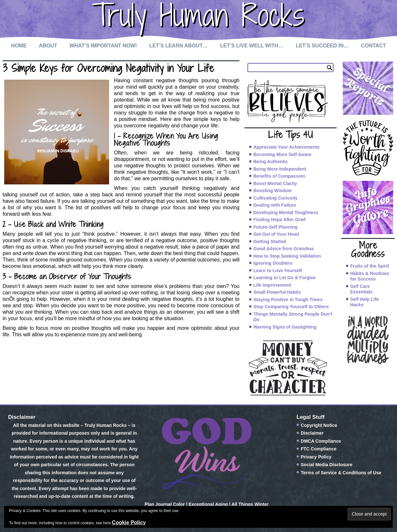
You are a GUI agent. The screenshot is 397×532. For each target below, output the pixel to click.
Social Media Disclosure (327, 465)
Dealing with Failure (275, 205)
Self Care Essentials (361, 289)
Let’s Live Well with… (252, 46)
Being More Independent (280, 169)
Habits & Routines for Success (370, 276)
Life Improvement (272, 285)
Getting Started (270, 241)
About (48, 46)
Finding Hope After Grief (280, 220)
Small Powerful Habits (277, 292)
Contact (374, 46)
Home (19, 46)
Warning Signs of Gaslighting (285, 327)
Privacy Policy (316, 457)
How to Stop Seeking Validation (287, 256)
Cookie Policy (129, 522)
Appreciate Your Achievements (286, 147)
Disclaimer (312, 433)
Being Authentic (271, 162)
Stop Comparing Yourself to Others (291, 307)
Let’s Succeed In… (322, 46)
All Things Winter (250, 504)
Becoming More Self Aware (282, 154)
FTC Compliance (319, 449)
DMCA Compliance (321, 441)
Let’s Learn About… (178, 46)
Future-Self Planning (275, 227)
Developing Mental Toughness (286, 212)
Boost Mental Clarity (275, 183)
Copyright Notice (319, 425)
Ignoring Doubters (273, 263)
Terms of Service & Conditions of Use (341, 473)
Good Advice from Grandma (283, 249)
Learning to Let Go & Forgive (285, 278)
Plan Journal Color (165, 504)
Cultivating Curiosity (275, 198)
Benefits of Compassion (279, 176)
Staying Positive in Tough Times (288, 300)
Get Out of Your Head (276, 234)
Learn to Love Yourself (278, 271)
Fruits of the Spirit (370, 266)
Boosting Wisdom (273, 191)
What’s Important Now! (103, 46)
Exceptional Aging (208, 504)
